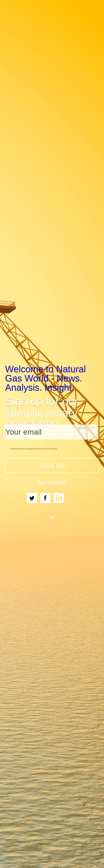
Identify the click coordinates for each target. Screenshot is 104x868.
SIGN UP (52, 465)
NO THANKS (52, 483)
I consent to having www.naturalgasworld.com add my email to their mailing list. (32, 449)
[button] (52, 378)
